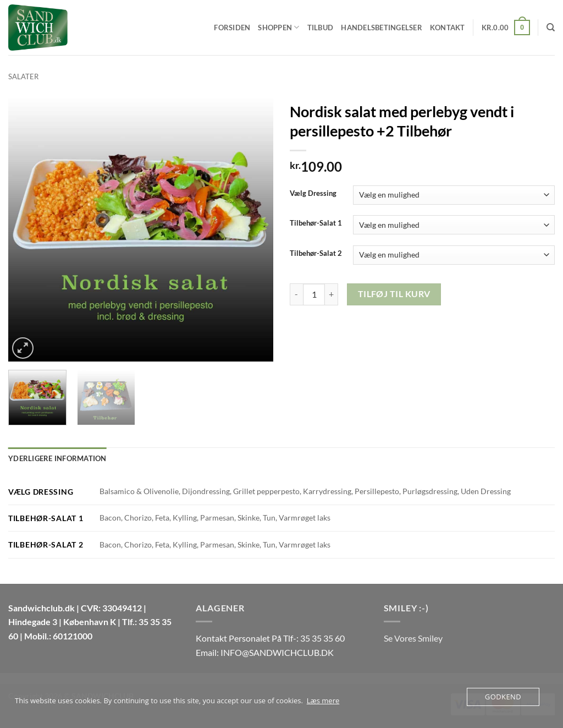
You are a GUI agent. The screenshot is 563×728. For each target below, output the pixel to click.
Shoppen (278, 27)
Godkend (503, 697)
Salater (23, 76)
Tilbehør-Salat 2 (316, 254)
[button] (506, 28)
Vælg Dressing (313, 194)
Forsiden (232, 28)
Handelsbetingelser (382, 28)
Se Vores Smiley (413, 638)
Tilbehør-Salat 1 (316, 223)
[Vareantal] (314, 294)
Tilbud (321, 28)
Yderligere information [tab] (57, 458)
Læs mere (323, 700)
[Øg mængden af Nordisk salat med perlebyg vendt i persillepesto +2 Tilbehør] (332, 294)
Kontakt (448, 28)
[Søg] (551, 28)
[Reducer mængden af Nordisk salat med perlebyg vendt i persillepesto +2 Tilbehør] (296, 294)
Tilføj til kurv (394, 294)
